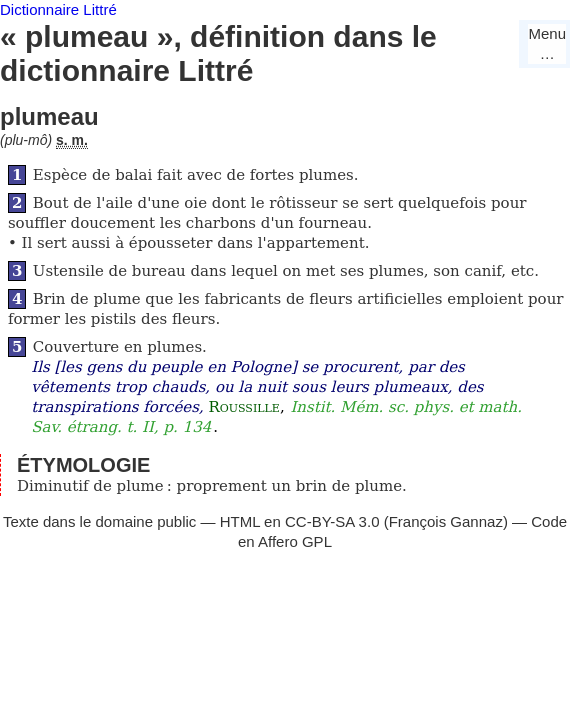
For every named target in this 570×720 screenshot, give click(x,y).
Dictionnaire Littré (58, 9)
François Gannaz (446, 521)
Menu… (547, 43)
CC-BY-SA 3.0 (332, 521)
